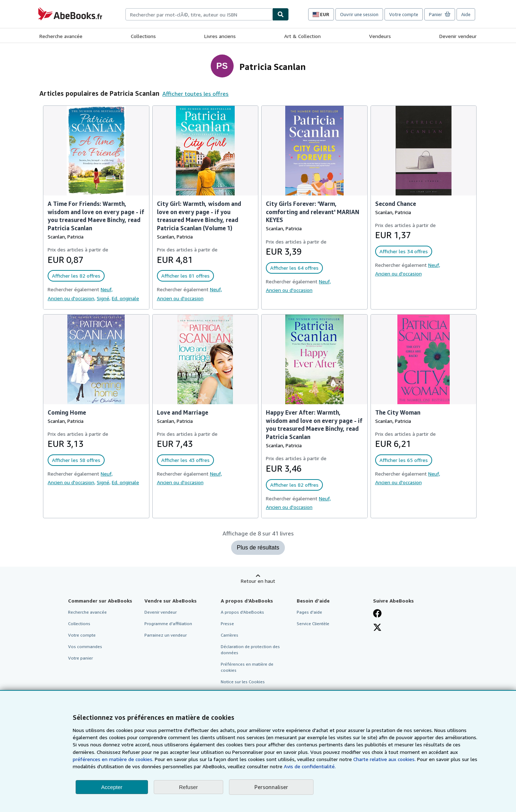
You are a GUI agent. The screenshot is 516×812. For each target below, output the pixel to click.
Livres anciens (220, 36)
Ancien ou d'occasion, (71, 298)
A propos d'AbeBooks (242, 612)
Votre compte (404, 14)
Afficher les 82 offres (76, 276)
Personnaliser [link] (271, 787)
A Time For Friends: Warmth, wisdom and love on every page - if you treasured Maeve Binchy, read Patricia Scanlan (96, 216)
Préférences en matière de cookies (247, 667)
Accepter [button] (112, 787)
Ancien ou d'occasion (180, 298)
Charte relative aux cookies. (385, 759)
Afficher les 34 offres (404, 251)
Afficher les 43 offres (185, 460)
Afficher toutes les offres (195, 94)
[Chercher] (281, 14)
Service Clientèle (313, 624)
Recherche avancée (61, 36)
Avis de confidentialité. (310, 766)
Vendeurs (380, 36)
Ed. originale (125, 298)
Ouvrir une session (359, 14)
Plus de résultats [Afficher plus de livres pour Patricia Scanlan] (258, 547)
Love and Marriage (183, 412)
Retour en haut (258, 581)
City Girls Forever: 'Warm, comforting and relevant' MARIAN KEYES (313, 212)
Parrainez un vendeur (166, 635)
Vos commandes (85, 646)
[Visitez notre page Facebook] (377, 613)
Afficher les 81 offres (185, 276)
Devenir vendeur (458, 36)
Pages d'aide (309, 612)
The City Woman (398, 412)
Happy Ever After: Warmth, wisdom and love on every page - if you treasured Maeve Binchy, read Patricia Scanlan (314, 425)
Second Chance (396, 204)
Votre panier (80, 658)
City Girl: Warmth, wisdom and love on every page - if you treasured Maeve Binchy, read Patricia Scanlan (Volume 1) (199, 216)
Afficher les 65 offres (404, 460)
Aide (466, 14)
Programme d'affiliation (168, 624)
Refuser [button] (189, 787)
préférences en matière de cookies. (113, 759)
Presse (227, 624)
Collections (143, 36)
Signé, (104, 298)
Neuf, (107, 289)
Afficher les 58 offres (76, 460)
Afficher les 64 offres (294, 268)
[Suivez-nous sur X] (377, 627)
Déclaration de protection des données (250, 650)
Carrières (230, 635)
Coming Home (67, 412)
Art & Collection (302, 36)
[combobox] (199, 14)
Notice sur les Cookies (243, 682)
